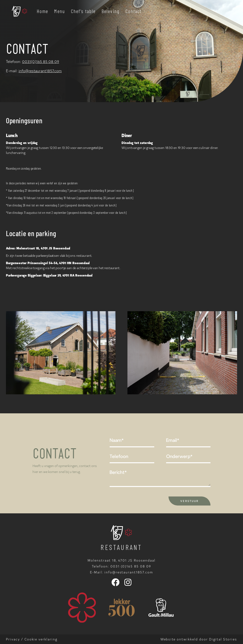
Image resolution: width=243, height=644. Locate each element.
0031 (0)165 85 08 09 (131, 566)
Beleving (111, 11)
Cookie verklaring (41, 639)
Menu (59, 11)
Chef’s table (83, 11)
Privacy (13, 639)
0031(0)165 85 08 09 (41, 61)
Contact (134, 11)
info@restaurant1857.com (40, 71)
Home (42, 11)
